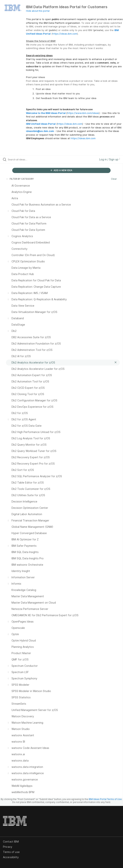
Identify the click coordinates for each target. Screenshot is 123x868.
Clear (114, 179)
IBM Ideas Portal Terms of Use (105, 799)
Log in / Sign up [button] (110, 159)
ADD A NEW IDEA (61, 170)
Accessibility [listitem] (11, 857)
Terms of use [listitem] (11, 852)
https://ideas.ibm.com (65, 34)
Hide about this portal (38, 11)
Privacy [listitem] (8, 847)
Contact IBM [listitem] (11, 842)
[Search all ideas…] (29, 159)
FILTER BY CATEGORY (20, 179)
